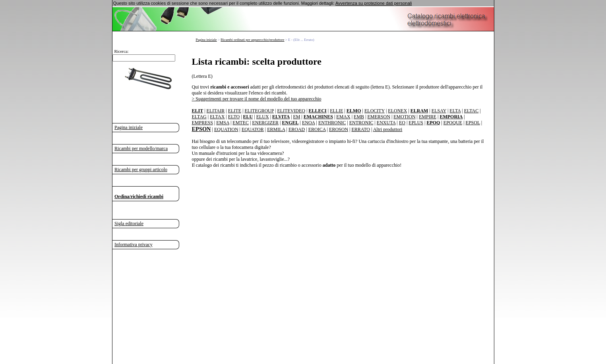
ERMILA (276, 129)
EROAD (297, 129)
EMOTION (404, 117)
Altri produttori (388, 129)
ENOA (309, 123)
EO (402, 123)
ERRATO (360, 129)
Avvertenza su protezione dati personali (374, 3)
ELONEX (397, 111)
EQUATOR (253, 129)
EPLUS (416, 123)
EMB (359, 117)
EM (297, 117)
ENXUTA (386, 123)
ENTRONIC (361, 123)
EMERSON (379, 117)
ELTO (234, 117)
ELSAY (439, 111)
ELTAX (217, 117)
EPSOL (473, 123)
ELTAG (199, 117)
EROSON (339, 129)
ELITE (235, 111)
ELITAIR (216, 111)
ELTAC (471, 111)
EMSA (223, 123)
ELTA (455, 111)
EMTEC (241, 123)
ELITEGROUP (259, 111)
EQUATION (226, 129)
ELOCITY (375, 111)
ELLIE (336, 111)
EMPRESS (202, 123)
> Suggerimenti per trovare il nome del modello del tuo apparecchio (257, 99)
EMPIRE (428, 117)
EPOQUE (453, 123)
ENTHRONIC (332, 123)
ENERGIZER (265, 123)
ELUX (263, 117)
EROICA (317, 129)
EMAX (343, 117)
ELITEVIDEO (291, 111)
